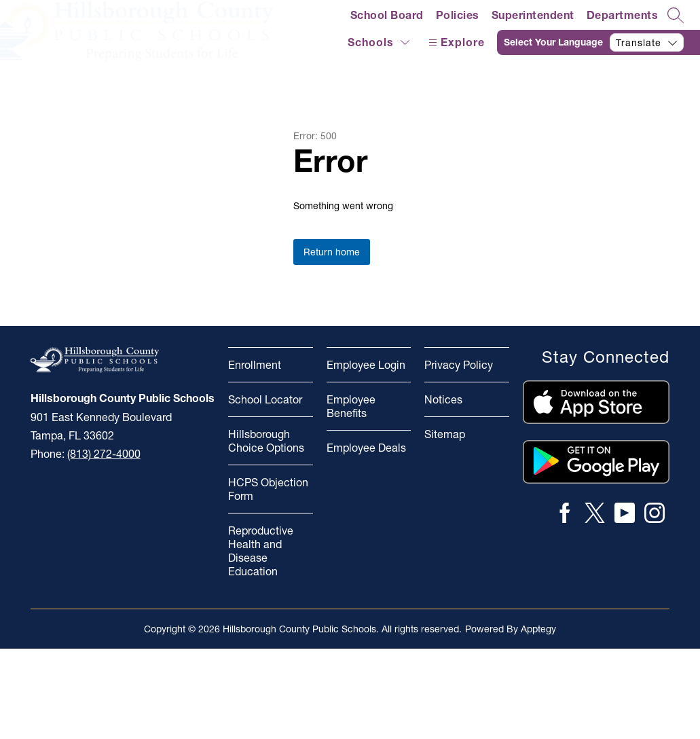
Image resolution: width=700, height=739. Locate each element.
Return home (332, 252)
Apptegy (538, 629)
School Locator (265, 399)
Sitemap (445, 434)
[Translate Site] (598, 42)
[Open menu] (455, 42)
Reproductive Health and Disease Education (261, 551)
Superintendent (533, 15)
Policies (458, 15)
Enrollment (255, 365)
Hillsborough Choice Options (266, 441)
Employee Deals (366, 448)
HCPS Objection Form (268, 489)
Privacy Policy (459, 365)
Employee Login (366, 365)
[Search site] (676, 15)
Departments (623, 15)
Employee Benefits (351, 406)
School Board (387, 15)
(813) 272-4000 (104, 454)
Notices (443, 399)
